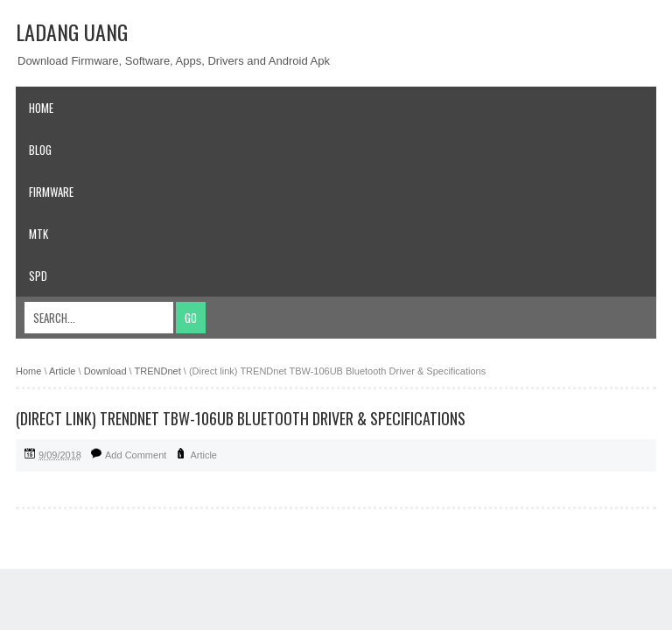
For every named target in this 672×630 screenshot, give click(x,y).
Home (41, 108)
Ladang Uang (72, 31)
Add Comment (136, 455)
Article (203, 455)
